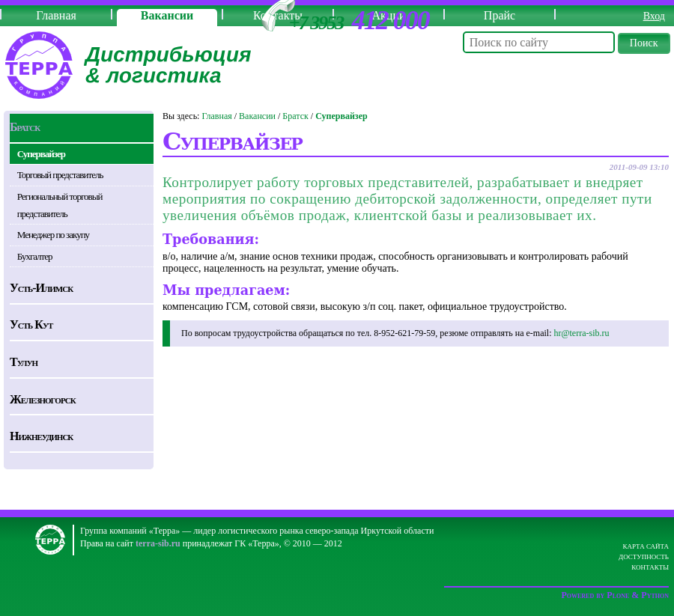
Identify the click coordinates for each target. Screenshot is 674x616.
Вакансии (167, 15)
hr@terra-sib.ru (581, 333)
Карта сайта (646, 546)
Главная (56, 15)
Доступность (644, 557)
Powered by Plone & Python (615, 595)
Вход (654, 16)
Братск (295, 116)
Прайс (500, 15)
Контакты (650, 567)
